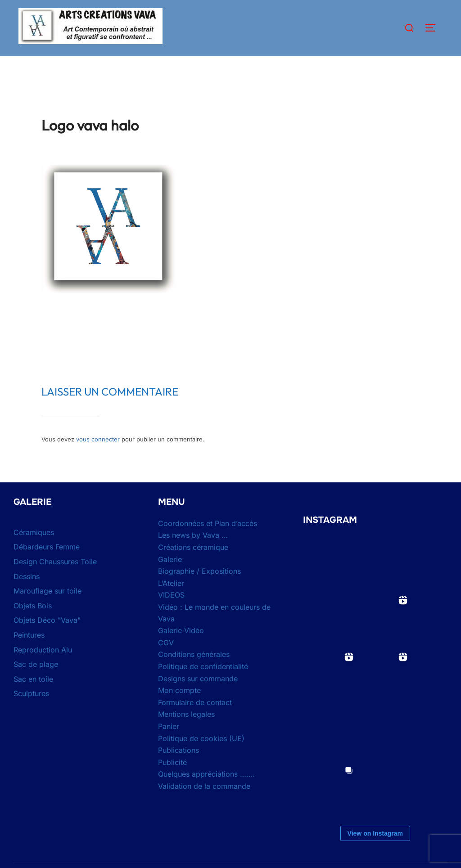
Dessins (27, 594)
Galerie (170, 576)
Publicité (172, 780)
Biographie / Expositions (199, 589)
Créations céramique (193, 565)
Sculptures (31, 711)
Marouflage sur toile (47, 608)
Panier (169, 744)
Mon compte (179, 708)
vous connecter (98, 457)
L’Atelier (171, 601)
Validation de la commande (204, 804)
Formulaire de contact (195, 720)
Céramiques (34, 550)
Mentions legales (186, 732)
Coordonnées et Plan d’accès (208, 541)
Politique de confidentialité (203, 684)
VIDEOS (171, 612)
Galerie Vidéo (181, 648)
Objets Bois (33, 623)
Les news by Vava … (193, 553)
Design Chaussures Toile (55, 579)
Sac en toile (33, 697)
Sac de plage (36, 682)
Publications (179, 768)
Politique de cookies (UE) (201, 756)
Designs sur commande (198, 696)
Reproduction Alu (43, 667)
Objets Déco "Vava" (47, 638)
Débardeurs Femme (47, 564)
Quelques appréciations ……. (206, 792)
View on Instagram (375, 851)
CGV (166, 660)
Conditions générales (194, 672)
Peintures (29, 652)
